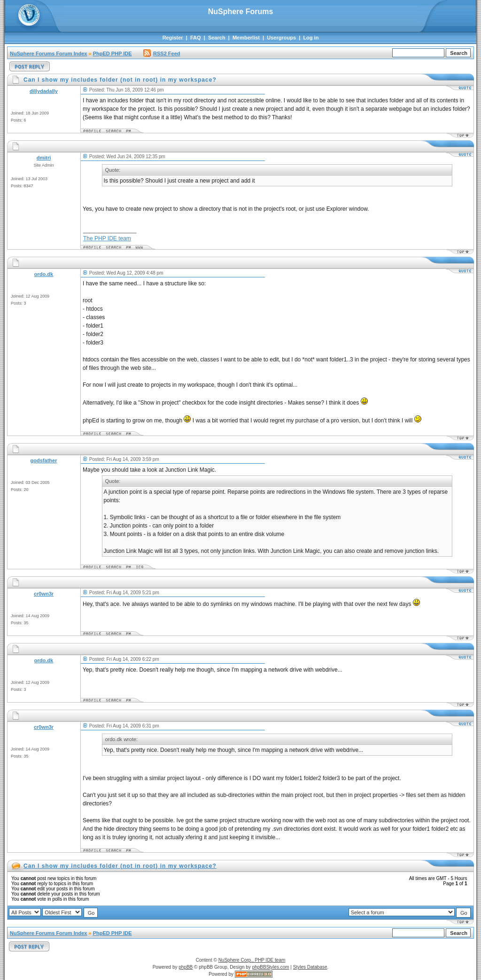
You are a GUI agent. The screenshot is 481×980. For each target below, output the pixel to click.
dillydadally (44, 91)
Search (217, 38)
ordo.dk (44, 274)
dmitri (44, 158)
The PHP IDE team (107, 238)
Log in (311, 38)
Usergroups (281, 38)
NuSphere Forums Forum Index (48, 54)
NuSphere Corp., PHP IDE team (252, 960)
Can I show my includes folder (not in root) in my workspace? (120, 866)
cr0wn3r (44, 594)
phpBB (186, 967)
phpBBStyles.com (271, 967)
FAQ (196, 38)
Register (173, 38)
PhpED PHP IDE (112, 54)
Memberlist (246, 38)
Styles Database (310, 967)
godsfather (44, 460)
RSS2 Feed (162, 54)
